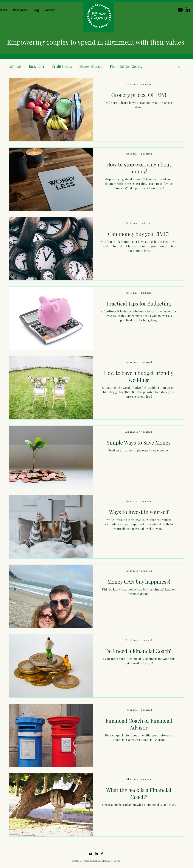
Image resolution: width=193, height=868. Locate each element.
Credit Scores (62, 66)
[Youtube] (180, 10)
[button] (179, 67)
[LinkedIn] (188, 10)
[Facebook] (102, 854)
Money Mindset (91, 66)
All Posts (15, 66)
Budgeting (37, 66)
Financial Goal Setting (126, 66)
